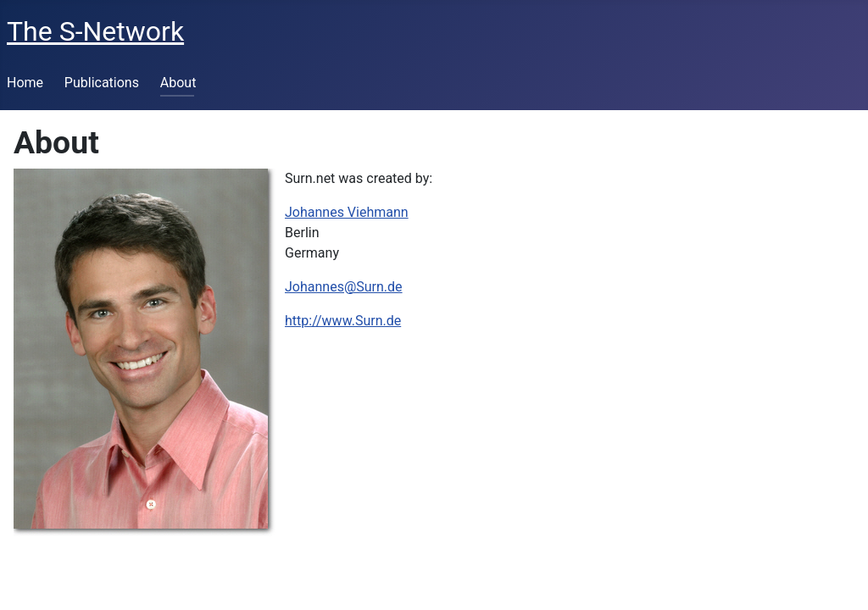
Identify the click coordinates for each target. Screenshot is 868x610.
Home (25, 83)
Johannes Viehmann (347, 212)
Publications (102, 83)
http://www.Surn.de (343, 321)
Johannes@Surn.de (344, 287)
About (178, 83)
